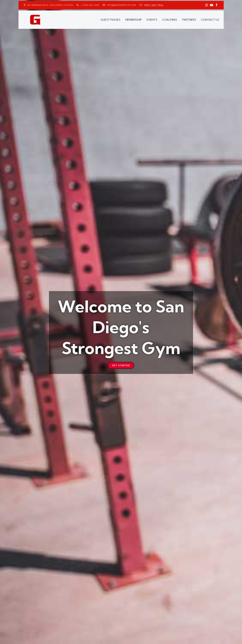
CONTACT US (210, 19)
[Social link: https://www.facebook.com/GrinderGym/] (217, 5)
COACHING (170, 19)
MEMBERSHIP (134, 19)
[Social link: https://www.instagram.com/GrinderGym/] (207, 5)
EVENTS (152, 19)
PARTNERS (189, 19)
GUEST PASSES (111, 19)
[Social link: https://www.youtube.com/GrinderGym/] (212, 5)
